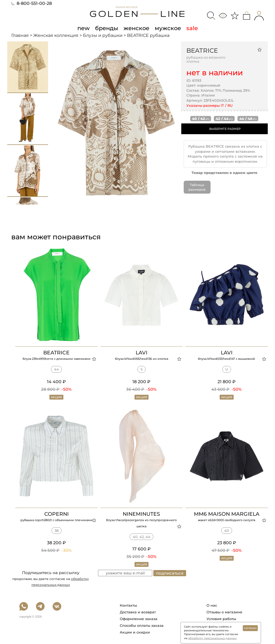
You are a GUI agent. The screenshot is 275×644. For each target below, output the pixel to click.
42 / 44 (224, 119)
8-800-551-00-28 (32, 3)
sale (192, 28)
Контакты (128, 605)
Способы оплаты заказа (142, 625)
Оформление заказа (139, 619)
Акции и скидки (135, 632)
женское (136, 28)
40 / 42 (201, 119)
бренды (107, 28)
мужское (168, 28)
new (84, 28)
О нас (212, 605)
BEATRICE (202, 51)
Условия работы (221, 619)
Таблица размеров (197, 187)
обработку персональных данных (212, 638)
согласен (250, 628)
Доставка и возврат (138, 612)
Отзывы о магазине (224, 612)
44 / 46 (248, 119)
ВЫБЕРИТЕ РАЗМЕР (225, 129)
